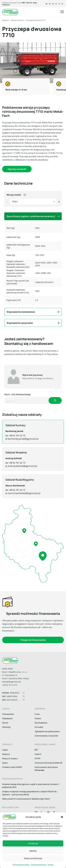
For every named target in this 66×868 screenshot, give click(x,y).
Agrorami (6, 20)
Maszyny (6, 754)
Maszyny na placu (10, 758)
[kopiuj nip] (24, 696)
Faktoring (6, 727)
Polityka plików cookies (21, 865)
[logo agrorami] (10, 12)
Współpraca (7, 718)
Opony (5, 763)
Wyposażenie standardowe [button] (21, 312)
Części (5, 750)
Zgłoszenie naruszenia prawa (47, 731)
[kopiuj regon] (24, 693)
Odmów (33, 851)
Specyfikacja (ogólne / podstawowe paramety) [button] (31, 216)
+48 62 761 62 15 (11, 436)
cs (59, 4)
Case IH (29, 3)
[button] (62, 817)
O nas (37, 714)
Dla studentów (41, 723)
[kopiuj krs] (24, 700)
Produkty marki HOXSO (12, 767)
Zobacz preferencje (33, 858)
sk (62, 4)
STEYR (38, 758)
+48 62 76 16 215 (10, 685)
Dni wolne (39, 727)
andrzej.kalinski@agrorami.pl (17, 466)
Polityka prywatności (39, 865)
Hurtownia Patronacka (48, 763)
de (53, 4)
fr (56, 4)
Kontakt (51, 865)
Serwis (5, 723)
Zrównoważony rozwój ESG (46, 736)
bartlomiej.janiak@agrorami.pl (17, 439)
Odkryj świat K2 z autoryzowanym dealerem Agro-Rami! (26, 799)
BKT (24, 3)
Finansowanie (8, 714)
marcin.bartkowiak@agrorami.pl (18, 493)
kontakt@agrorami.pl (12, 682)
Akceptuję (33, 843)
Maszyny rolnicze (17, 20)
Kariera (38, 718)
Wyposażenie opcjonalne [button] (20, 323)
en (50, 4)
